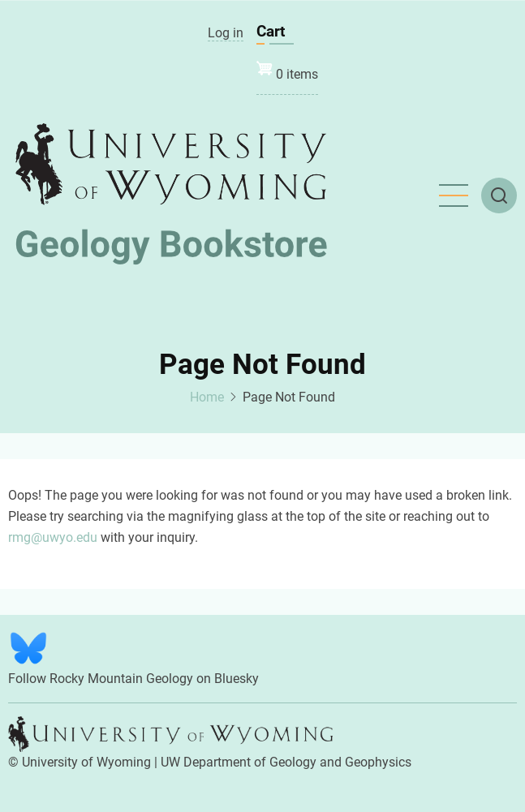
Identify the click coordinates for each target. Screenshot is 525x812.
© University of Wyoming (80, 762)
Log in (226, 33)
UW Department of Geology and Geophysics (286, 762)
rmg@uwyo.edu (53, 537)
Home (207, 397)
